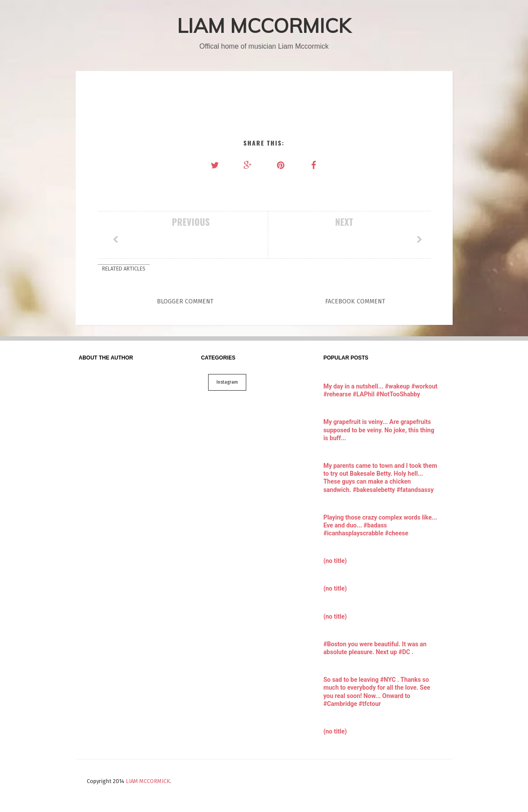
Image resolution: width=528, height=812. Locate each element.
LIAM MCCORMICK (264, 25)
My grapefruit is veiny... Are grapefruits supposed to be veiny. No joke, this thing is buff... (379, 430)
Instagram (227, 382)
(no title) (335, 561)
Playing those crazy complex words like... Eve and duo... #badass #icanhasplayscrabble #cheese (380, 525)
